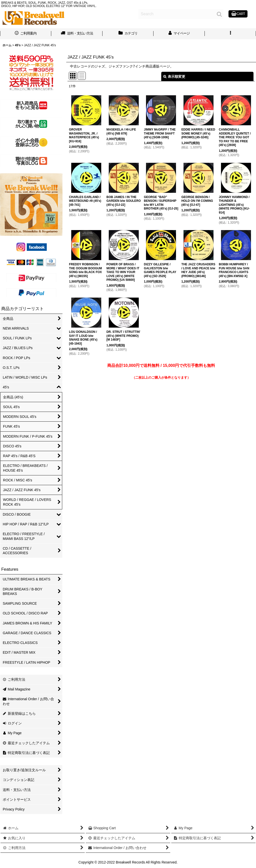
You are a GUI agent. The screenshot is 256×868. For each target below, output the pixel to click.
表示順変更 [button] (174, 77)
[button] (230, 34)
